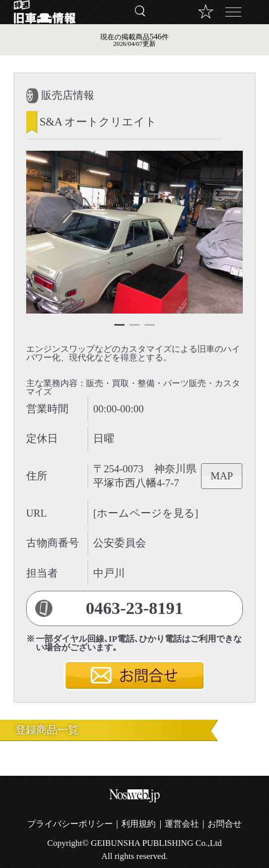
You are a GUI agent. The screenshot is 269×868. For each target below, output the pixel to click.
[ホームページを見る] (146, 513)
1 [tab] (119, 329)
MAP (222, 476)
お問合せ (225, 824)
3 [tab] (150, 329)
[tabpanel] (135, 232)
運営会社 (182, 824)
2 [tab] (134, 329)
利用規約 (139, 824)
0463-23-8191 (134, 608)
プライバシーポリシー (70, 824)
